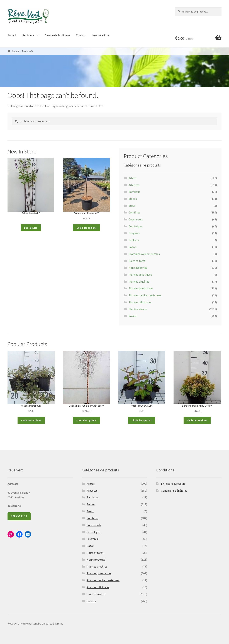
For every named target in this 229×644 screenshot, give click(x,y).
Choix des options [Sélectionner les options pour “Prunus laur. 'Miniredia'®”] (87, 228)
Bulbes (133, 199)
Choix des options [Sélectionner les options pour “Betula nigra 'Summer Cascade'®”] (86, 420)
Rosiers (133, 316)
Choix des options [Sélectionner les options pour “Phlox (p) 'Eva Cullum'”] (142, 420)
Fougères (134, 233)
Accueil (12, 35)
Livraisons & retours (173, 484)
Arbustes (134, 185)
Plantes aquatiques (140, 275)
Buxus (132, 206)
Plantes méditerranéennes (145, 295)
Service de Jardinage (57, 35)
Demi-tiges (135, 226)
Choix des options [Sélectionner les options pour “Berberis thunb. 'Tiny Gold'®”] (197, 420)
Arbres (132, 178)
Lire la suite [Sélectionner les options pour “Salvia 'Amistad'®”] (31, 228)
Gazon (132, 247)
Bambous (134, 192)
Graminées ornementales (144, 254)
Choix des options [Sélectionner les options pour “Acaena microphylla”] (31, 420)
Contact (81, 35)
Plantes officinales (140, 302)
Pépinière (28, 35)
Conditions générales (174, 491)
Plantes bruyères (139, 282)
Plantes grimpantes (141, 288)
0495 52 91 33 (19, 516)
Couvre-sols (136, 219)
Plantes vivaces (138, 309)
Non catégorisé (138, 268)
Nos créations (101, 35)
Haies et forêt (137, 261)
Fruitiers (134, 240)
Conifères (134, 212)
